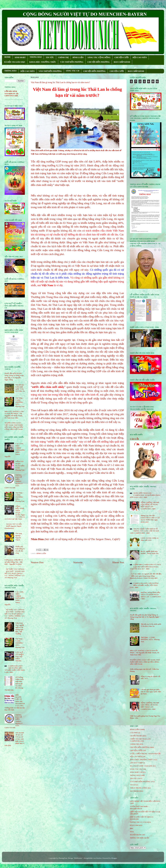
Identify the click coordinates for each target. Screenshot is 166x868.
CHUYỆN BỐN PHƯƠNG (99, 62)
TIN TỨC (50, 57)
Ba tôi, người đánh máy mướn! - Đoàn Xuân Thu (150, 552)
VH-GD (133, 785)
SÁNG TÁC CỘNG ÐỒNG (99, 57)
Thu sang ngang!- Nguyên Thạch (19, 537)
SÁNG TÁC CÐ (73, 71)
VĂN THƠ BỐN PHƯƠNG (72, 62)
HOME (8, 57)
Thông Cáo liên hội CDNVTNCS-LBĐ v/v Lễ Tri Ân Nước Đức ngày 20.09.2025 (150, 519)
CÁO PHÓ (134, 733)
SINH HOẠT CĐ (136, 772)
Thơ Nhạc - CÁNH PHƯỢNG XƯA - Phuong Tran (20, 402)
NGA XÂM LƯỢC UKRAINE (141, 766)
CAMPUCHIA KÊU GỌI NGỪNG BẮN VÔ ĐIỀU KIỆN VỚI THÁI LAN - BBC (15, 669)
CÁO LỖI (134, 439)
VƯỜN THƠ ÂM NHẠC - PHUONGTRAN (140, 808)
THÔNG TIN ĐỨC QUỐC (140, 838)
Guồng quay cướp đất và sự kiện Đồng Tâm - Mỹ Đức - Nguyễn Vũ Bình (14, 562)
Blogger (114, 858)
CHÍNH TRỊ (63, 57)
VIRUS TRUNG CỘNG (139, 788)
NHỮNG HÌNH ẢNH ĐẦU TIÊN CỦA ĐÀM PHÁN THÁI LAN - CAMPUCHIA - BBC (151, 596)
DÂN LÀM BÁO (136, 825)
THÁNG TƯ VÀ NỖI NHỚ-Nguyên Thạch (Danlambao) (13, 526)
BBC (132, 828)
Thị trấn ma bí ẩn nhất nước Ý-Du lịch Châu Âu (20, 388)
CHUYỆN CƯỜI (121, 57)
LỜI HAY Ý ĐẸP (136, 763)
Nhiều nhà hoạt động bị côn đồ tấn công (20, 550)
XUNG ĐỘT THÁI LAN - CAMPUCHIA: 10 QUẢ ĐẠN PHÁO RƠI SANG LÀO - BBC (145, 495)
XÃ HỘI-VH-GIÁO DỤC (15, 62)
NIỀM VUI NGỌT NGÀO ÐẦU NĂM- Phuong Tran (20, 466)
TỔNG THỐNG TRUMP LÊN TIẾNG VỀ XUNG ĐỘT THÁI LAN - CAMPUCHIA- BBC (150, 506)
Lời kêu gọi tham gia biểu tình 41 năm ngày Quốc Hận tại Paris (151, 692)
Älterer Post (118, 562)
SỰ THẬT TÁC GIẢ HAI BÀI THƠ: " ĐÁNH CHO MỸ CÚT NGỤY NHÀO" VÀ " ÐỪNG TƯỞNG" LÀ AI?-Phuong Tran (15, 573)
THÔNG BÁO (10, 71)
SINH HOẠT (20, 57)
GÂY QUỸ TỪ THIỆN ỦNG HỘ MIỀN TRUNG (19, 656)
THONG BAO (36, 57)
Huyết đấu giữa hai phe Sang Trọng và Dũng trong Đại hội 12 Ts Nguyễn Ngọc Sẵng (14, 376)
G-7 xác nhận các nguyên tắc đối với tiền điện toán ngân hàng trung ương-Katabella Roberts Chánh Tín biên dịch (146, 576)
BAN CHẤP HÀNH (122, 62)
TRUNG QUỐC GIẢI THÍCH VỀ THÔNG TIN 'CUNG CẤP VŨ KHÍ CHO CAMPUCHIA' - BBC (144, 531)
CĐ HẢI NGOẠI (136, 736)
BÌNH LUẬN (78, 57)
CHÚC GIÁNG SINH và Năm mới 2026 (149, 539)
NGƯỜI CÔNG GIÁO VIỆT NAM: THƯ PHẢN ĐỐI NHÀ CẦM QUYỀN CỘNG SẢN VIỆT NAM (14, 426)
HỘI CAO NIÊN (140, 57)
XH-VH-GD (134, 791)
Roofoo (99, 858)
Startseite (78, 562)
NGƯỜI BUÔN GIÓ (137, 835)
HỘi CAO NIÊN (136, 756)
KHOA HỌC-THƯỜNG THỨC (43, 62)
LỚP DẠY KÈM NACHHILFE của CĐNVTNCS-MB (12, 93)
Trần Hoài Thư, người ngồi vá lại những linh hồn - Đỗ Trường (20, 628)
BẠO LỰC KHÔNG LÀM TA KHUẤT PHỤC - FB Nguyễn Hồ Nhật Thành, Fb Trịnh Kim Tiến (14, 415)
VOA (132, 832)
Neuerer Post (37, 562)
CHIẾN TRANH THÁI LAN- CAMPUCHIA (141, 740)
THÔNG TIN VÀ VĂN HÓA (140, 822)
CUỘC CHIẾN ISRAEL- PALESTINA (144, 753)
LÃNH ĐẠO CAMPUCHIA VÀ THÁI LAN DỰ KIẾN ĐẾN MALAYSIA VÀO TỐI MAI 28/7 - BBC (145, 567)
